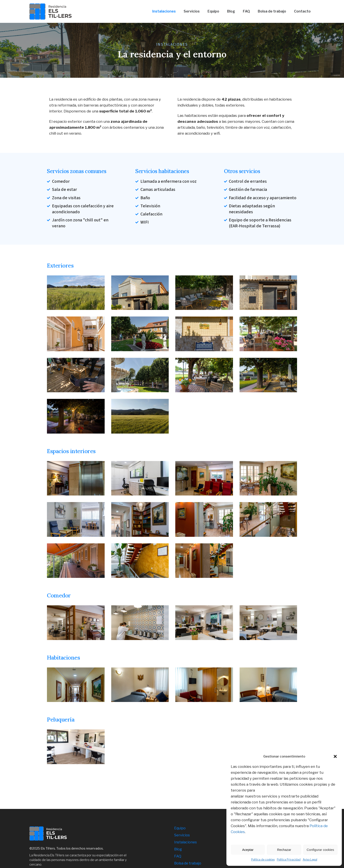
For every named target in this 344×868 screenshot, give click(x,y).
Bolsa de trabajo (188, 863)
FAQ (178, 856)
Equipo (180, 828)
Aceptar (248, 850)
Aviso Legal (310, 860)
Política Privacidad (289, 860)
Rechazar (284, 850)
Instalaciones (185, 842)
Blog (178, 849)
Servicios (182, 835)
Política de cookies (263, 860)
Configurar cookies (320, 850)
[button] (335, 756)
